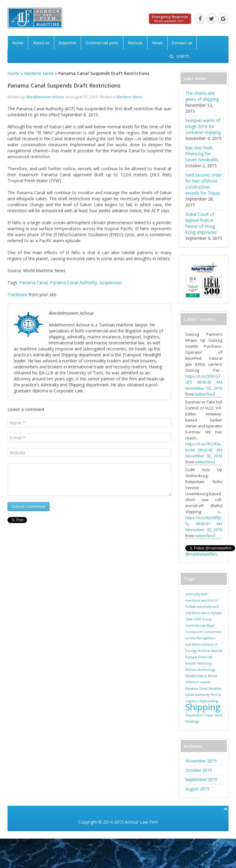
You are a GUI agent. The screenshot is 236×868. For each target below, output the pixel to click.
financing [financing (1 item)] (204, 663)
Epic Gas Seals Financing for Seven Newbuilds (202, 154)
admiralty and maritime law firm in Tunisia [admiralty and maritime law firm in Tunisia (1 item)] (201, 600)
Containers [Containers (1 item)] (194, 632)
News (157, 43)
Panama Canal (33, 282)
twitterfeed (205, 394)
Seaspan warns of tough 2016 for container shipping (203, 126)
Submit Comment (29, 506)
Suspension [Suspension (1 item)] (194, 715)
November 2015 (201, 761)
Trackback (17, 294)
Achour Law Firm (141, 822)
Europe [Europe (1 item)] (191, 657)
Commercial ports (102, 43)
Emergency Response (170, 17)
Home (18, 43)
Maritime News (39, 73)
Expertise (68, 43)
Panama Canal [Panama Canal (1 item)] (196, 688)
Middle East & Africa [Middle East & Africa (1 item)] (201, 676)
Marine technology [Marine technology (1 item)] (200, 670)
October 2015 (199, 770)
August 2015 (197, 789)
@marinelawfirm (201, 554)
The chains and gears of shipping (202, 96)
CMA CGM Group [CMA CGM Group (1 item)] (199, 619)
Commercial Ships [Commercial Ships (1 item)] (200, 626)
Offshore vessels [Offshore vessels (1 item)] (198, 682)
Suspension (110, 282)
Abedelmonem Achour (45, 97)
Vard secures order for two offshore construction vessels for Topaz (204, 184)
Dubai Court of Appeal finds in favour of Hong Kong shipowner (201, 223)
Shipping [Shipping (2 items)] (203, 707)
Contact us (182, 43)
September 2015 (201, 779)
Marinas (135, 43)
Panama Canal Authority (73, 282)
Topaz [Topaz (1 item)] (209, 715)
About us (41, 43)
